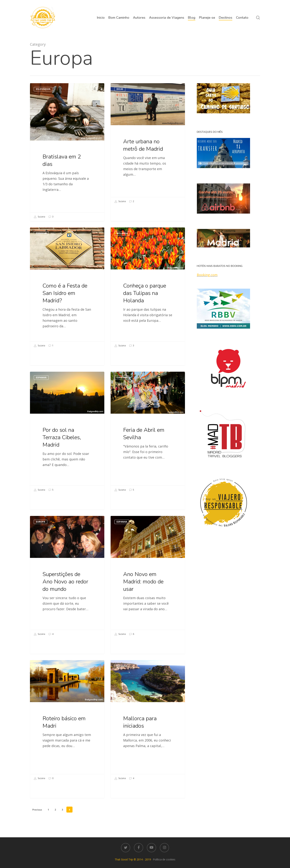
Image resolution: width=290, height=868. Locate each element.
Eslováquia (43, 89)
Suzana (39, 217)
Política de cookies (164, 859)
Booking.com (207, 275)
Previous (37, 810)
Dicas (120, 89)
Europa (41, 531)
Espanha (41, 242)
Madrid (40, 675)
